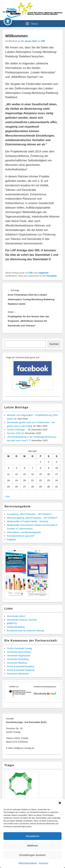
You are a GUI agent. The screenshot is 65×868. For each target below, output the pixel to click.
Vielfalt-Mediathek (16, 627)
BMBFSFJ (12, 623)
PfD (43, 41)
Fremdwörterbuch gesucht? (21, 536)
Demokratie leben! (16, 616)
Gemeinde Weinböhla (18, 674)
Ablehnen (32, 846)
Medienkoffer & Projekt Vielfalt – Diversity (28, 521)
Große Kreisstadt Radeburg (21, 670)
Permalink (52, 276)
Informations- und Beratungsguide (24, 532)
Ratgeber (12, 539)
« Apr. (7, 496)
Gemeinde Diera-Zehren (19, 652)
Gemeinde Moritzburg (18, 659)
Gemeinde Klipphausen (19, 656)
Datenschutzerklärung (28, 863)
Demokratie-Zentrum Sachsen (22, 620)
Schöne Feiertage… (17, 430)
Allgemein (44, 273)
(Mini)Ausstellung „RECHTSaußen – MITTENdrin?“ (32, 518)
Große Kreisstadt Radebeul (21, 666)
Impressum (44, 863)
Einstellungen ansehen (33, 855)
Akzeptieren (32, 836)
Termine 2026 (14, 433)
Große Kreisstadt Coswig (19, 648)
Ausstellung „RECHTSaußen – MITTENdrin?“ (30, 514)
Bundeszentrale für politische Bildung (25, 631)
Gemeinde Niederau (17, 663)
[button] (60, 803)
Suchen (54, 344)
